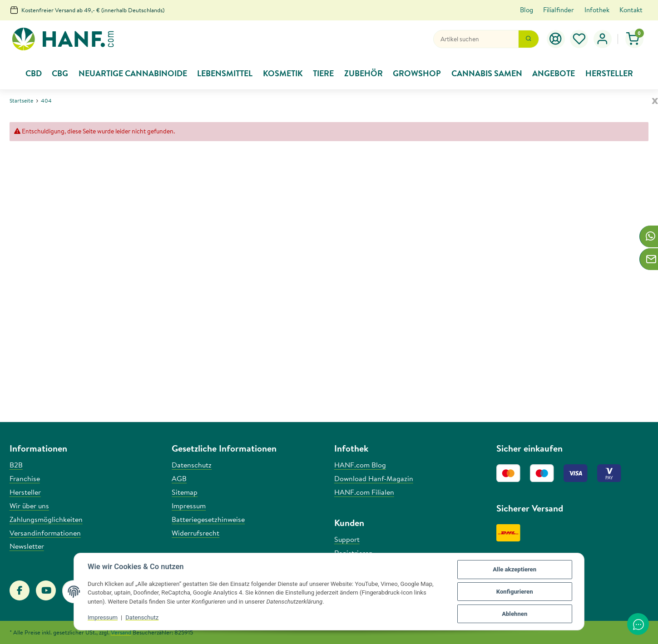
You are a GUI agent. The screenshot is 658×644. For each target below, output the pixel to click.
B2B (16, 465)
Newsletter (27, 546)
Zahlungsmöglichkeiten (46, 519)
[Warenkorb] (635, 39)
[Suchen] (476, 39)
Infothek (597, 10)
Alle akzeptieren (515, 569)
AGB (179, 478)
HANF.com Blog (360, 465)
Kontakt (631, 10)
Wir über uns (29, 506)
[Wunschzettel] (579, 39)
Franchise (25, 478)
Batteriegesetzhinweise (208, 519)
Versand (121, 632)
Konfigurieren (515, 592)
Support (347, 539)
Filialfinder (559, 10)
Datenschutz (142, 617)
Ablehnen (515, 614)
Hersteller (25, 492)
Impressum (103, 617)
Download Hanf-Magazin (374, 478)
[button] (603, 39)
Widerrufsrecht (195, 533)
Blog (527, 10)
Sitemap (185, 492)
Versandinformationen (45, 533)
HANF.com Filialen (364, 492)
